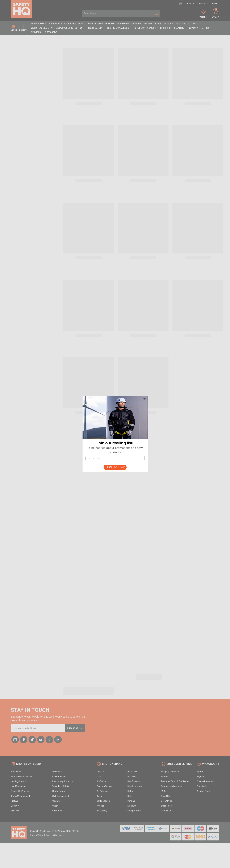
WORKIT (100, 806)
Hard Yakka (133, 772)
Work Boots (39, 24)
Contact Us (203, 4)
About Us (190, 4)
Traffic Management (119, 28)
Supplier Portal (203, 791)
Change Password (205, 781)
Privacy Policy (37, 835)
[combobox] (117, 13)
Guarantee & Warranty (171, 786)
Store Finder (167, 806)
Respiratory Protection (159, 24)
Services (37, 32)
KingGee (100, 772)
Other (206, 28)
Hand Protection (186, 24)
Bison (99, 796)
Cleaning (180, 28)
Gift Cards (51, 32)
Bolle (130, 796)
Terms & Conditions (55, 835)
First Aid (166, 28)
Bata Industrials (135, 786)
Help (214, 4)
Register (200, 776)
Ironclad (131, 801)
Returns (165, 776)
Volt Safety (102, 811)
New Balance (134, 781)
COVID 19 (194, 28)
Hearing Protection (129, 24)
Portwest (132, 776)
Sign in (200, 772)
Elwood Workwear (105, 786)
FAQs (164, 791)
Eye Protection (105, 24)
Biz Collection (103, 791)
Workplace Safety (42, 28)
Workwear (55, 24)
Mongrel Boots (134, 811)
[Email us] (15, 739)
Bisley (130, 791)
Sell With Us (166, 801)
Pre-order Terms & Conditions (175, 781)
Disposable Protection (70, 28)
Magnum (132, 806)
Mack (99, 776)
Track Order (202, 786)
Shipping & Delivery (170, 772)
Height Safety (95, 28)
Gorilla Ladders (103, 801)
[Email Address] (38, 728)
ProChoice (101, 781)
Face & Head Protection (79, 24)
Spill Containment (146, 28)
